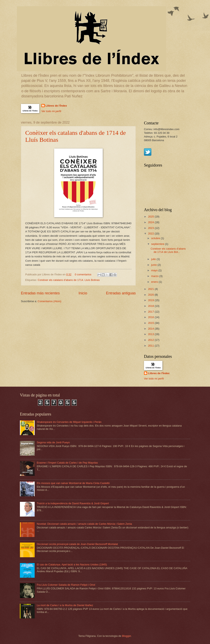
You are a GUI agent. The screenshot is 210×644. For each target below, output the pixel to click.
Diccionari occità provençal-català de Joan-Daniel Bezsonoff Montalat (77, 544)
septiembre (158, 244)
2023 (151, 228)
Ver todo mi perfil (51, 111)
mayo (155, 270)
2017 (151, 312)
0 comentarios (83, 274)
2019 (151, 300)
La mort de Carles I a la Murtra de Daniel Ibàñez (65, 605)
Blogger (127, 636)
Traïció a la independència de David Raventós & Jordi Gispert (73, 503)
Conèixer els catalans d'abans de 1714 (60, 280)
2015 (151, 323)
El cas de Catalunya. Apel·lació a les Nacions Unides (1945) (72, 565)
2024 (151, 222)
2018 (151, 306)
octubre (156, 238)
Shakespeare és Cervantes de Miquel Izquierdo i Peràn (69, 422)
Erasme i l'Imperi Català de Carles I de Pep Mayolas (67, 463)
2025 (151, 217)
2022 (151, 234)
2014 (151, 329)
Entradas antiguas (121, 293)
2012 (151, 340)
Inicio (83, 293)
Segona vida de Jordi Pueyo (53, 442)
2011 (151, 346)
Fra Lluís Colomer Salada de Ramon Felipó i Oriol (66, 585)
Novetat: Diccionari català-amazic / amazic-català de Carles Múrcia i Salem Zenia (84, 524)
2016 (151, 317)
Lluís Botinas (92, 280)
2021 (151, 289)
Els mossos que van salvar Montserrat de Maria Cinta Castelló (73, 483)
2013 (151, 334)
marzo (155, 276)
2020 (151, 295)
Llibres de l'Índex (56, 106)
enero (155, 282)
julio (154, 259)
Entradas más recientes (40, 293)
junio (154, 265)
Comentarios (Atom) (50, 301)
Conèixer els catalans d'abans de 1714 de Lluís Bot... (168, 250)
